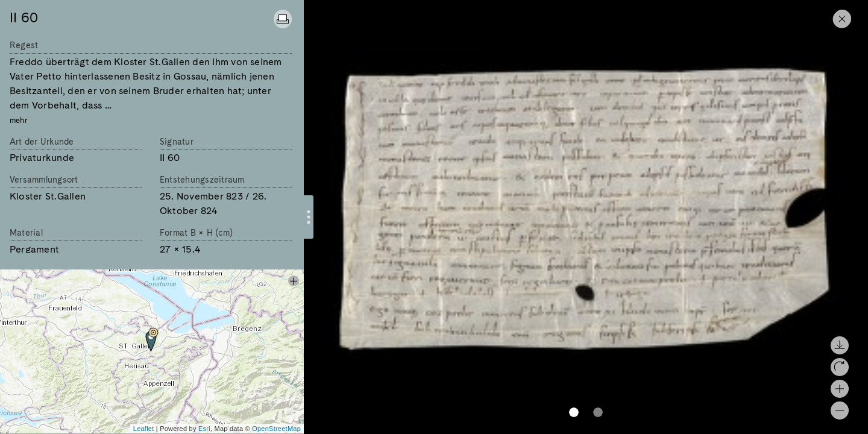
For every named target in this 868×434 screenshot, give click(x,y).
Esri (204, 429)
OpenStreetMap (276, 429)
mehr (19, 120)
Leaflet (144, 429)
